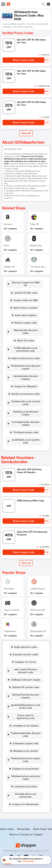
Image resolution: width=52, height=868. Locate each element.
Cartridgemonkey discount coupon (26, 423)
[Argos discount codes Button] (25, 647)
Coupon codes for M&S (25, 300)
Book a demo (7, 829)
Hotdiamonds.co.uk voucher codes (26, 403)
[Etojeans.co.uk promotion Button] (24, 769)
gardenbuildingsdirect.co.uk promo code (25, 706)
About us (14, 834)
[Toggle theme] (48, 4)
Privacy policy (28, 851)
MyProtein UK (37, 610)
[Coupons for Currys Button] (24, 662)
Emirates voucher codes (26, 654)
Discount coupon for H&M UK (26, 284)
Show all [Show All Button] (26, 133)
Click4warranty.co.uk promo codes (25, 778)
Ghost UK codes (25, 341)
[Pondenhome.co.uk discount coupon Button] (24, 367)
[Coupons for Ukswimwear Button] (24, 804)
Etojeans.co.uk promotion (25, 769)
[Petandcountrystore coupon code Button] (24, 760)
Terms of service (42, 851)
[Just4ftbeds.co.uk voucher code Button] (24, 441)
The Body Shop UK (40, 267)
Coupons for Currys (25, 662)
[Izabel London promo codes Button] (25, 358)
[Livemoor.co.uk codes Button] (25, 787)
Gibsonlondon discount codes (26, 332)
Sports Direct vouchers (26, 308)
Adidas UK (9, 267)
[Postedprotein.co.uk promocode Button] (24, 795)
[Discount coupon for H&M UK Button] (24, 284)
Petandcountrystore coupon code (26, 760)
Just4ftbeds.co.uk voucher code (26, 441)
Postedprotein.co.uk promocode (26, 795)
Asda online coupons (25, 315)
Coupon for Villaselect (25, 386)
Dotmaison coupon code (25, 743)
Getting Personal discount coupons (26, 696)
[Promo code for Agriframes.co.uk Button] (24, 717)
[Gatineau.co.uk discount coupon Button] (24, 413)
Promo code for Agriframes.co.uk (26, 717)
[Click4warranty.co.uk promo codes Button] (24, 778)
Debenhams (10, 631)
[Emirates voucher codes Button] (25, 654)
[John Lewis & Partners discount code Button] (24, 671)
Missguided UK (38, 631)
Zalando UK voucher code (26, 687)
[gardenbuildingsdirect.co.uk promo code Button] (24, 706)
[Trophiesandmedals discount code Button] (24, 735)
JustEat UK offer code (26, 293)
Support (39, 834)
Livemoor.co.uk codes (26, 787)
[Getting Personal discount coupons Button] (24, 696)
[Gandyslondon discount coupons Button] (24, 378)
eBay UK (35, 224)
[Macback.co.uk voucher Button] (25, 751)
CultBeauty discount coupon (25, 680)
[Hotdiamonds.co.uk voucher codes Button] (24, 403)
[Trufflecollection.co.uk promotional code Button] (24, 349)
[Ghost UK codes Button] (24, 341)
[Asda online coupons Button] (24, 315)
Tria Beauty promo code (26, 432)
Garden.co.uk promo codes (26, 394)
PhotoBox (9, 589)
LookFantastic (38, 589)
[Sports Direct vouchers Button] (25, 308)
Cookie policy (28, 861)
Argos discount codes (26, 647)
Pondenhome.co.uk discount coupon (25, 367)
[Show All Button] (26, 563)
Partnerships (23, 829)
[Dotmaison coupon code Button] (24, 743)
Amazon (8, 224)
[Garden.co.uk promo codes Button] (25, 394)
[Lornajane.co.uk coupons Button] (24, 726)
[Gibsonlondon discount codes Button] (24, 332)
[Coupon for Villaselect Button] (24, 386)
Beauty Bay (36, 245)
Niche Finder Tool (42, 829)
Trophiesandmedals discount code (25, 735)
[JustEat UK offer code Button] (25, 293)
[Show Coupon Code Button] (23, 60)
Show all (26, 563)
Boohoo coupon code (25, 323)
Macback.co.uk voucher (26, 751)
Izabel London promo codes (26, 358)
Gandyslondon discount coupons (25, 378)
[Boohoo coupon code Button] (24, 323)
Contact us (27, 834)
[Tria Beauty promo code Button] (25, 432)
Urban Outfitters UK (14, 610)
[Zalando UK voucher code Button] (25, 687)
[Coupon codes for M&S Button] (24, 300)
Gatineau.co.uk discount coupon (26, 413)
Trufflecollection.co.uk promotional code (26, 349)
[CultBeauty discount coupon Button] (24, 680)
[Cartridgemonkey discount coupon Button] (24, 423)
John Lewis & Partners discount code (26, 671)
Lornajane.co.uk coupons (25, 726)
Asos (6, 245)
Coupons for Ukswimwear (25, 804)
